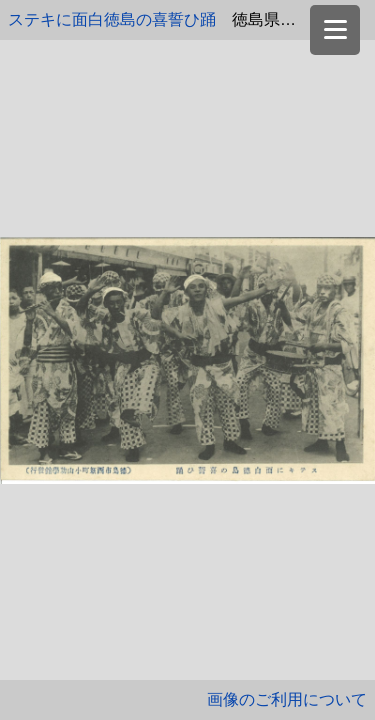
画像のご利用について (287, 699)
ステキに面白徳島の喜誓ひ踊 (112, 19)
